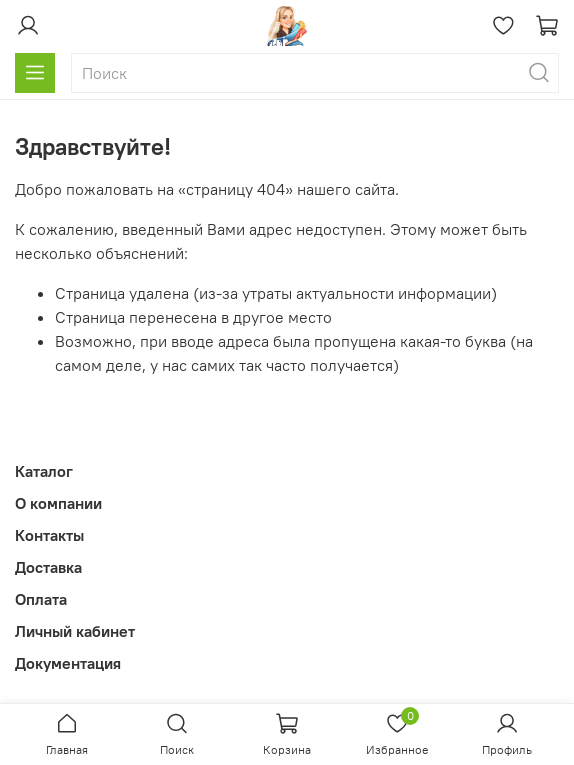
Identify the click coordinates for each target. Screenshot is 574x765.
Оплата (41, 599)
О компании (58, 503)
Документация (68, 663)
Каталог (44, 471)
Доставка (48, 567)
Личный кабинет (75, 631)
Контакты (49, 535)
